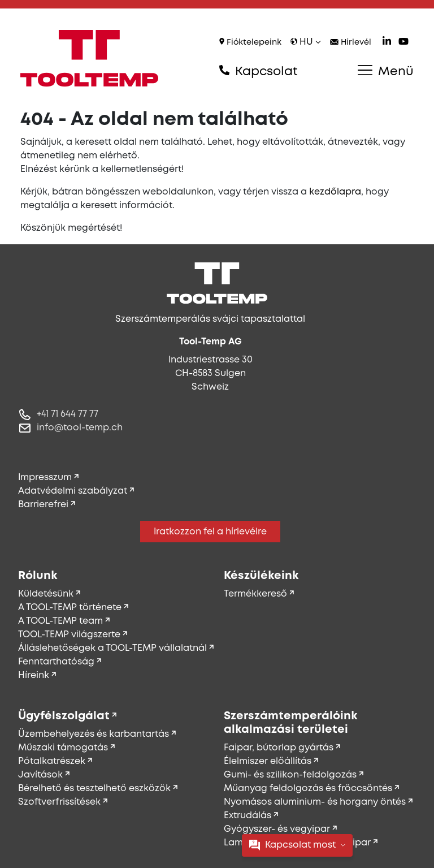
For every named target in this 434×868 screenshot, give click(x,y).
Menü (386, 71)
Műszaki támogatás (63, 748)
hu (306, 42)
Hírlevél (351, 43)
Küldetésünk (46, 594)
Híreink (34, 675)
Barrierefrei (43, 505)
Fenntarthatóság (56, 662)
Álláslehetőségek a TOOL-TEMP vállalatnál (112, 648)
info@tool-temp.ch (80, 428)
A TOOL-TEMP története (70, 608)
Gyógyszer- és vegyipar (277, 829)
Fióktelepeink (250, 42)
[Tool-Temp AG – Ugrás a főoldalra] (89, 58)
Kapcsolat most (297, 845)
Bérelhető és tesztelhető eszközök (94, 789)
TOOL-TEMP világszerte (69, 635)
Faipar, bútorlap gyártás (279, 748)
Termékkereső (255, 594)
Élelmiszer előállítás (268, 761)
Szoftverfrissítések (59, 802)
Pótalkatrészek (52, 761)
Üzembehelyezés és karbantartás (94, 734)
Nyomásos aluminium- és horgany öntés (315, 802)
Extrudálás (248, 816)
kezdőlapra (335, 192)
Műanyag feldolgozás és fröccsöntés (308, 789)
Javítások (40, 775)
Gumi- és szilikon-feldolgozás (290, 775)
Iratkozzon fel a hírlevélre (210, 532)
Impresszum (45, 478)
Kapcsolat (259, 71)
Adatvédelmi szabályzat (73, 491)
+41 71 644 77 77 (68, 414)
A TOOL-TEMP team (60, 621)
